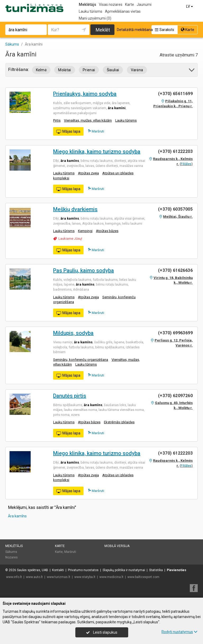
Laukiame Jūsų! (70, 239)
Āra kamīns (17, 516)
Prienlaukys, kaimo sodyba (85, 94)
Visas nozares (111, 5)
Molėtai (64, 70)
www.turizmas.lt (59, 577)
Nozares (11, 557)
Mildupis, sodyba (73, 333)
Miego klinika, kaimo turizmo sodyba (97, 152)
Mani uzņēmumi (95, 18)
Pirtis (57, 120)
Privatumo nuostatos (83, 570)
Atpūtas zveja (88, 173)
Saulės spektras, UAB (33, 570)
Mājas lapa (68, 132)
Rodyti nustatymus (179, 632)
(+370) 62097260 (175, 396)
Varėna (137, 70)
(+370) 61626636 (175, 270)
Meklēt (103, 30)
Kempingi (85, 231)
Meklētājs (87, 5)
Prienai (89, 70)
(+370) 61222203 (175, 151)
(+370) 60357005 (175, 209)
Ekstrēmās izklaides (119, 422)
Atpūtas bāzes (107, 231)
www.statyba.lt (85, 577)
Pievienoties (177, 570)
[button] (192, 71)
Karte (130, 5)
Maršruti (96, 131)
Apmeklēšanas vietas (123, 11)
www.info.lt (14, 577)
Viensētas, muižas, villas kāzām (88, 120)
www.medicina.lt (111, 577)
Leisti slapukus (102, 632)
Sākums (11, 552)
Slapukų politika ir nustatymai (124, 570)
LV (190, 6)
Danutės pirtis (70, 396)
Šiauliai (113, 70)
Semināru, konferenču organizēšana (81, 360)
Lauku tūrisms (91, 11)
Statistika (156, 570)
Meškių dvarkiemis (75, 209)
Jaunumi (144, 5)
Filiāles (186, 164)
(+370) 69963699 (175, 333)
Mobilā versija (117, 546)
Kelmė (41, 70)
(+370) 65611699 (175, 94)
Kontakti (58, 570)
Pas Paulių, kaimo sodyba (84, 270)
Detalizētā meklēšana (135, 30)
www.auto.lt (34, 577)
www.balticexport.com (143, 577)
